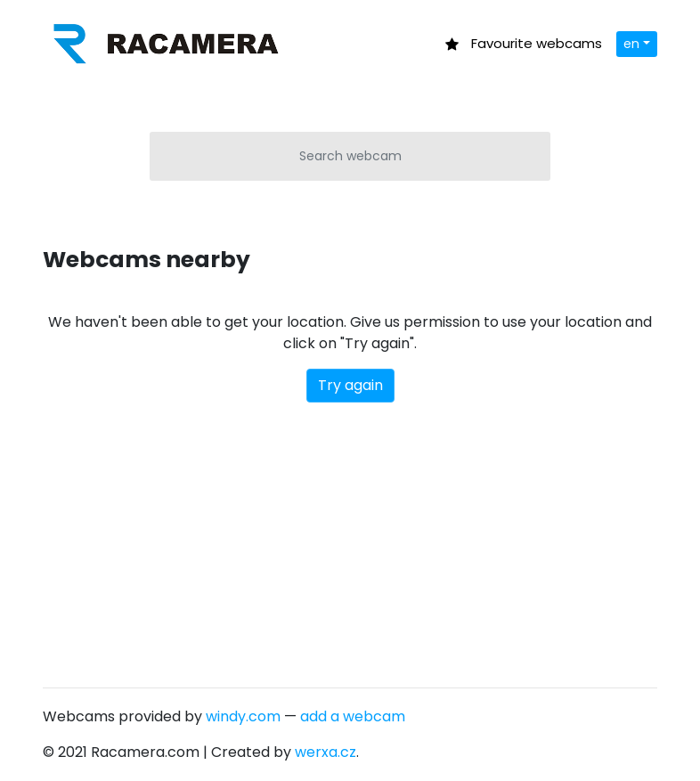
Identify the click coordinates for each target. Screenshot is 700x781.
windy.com (243, 716)
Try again (350, 385)
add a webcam (353, 716)
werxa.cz (326, 752)
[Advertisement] (350, 536)
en (631, 44)
